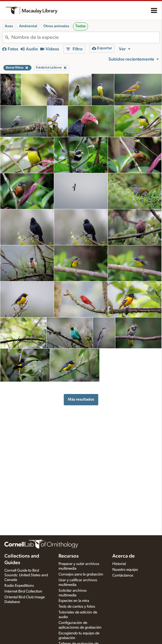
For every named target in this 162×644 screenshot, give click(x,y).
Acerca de (124, 556)
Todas (80, 26)
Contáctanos (123, 575)
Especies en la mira (74, 601)
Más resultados (81, 399)
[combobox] (85, 37)
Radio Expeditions (19, 586)
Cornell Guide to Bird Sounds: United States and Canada (26, 575)
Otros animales (56, 26)
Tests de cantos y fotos (77, 607)
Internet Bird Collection (23, 591)
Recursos (69, 556)
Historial (119, 564)
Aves (9, 26)
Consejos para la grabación (81, 574)
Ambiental (28, 26)
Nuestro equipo (125, 570)
